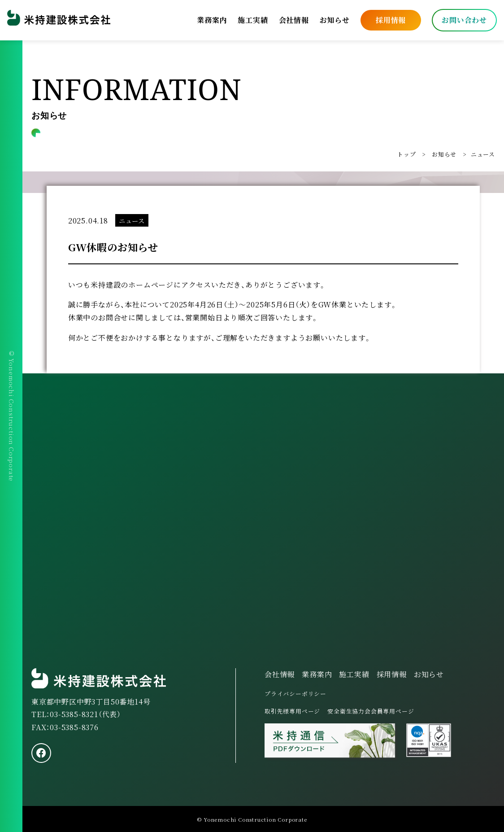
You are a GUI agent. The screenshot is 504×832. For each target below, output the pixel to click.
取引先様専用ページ (292, 711)
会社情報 (294, 20)
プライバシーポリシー (295, 694)
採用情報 (391, 20)
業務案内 (212, 20)
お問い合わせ (464, 20)
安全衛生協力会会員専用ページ (371, 711)
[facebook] (41, 753)
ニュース (483, 154)
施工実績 (253, 20)
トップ (406, 154)
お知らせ (335, 20)
